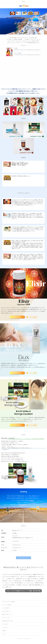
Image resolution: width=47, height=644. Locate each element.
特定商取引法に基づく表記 (8, 621)
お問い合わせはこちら (23, 558)
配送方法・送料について (7, 614)
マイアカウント (5, 627)
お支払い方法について (7, 611)
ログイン (4, 634)
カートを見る (5, 624)
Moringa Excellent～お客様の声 (9, 602)
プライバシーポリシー (7, 618)
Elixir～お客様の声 (6, 608)
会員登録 (4, 631)
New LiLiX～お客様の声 (7, 605)
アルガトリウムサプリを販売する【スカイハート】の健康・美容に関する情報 (24, 591)
